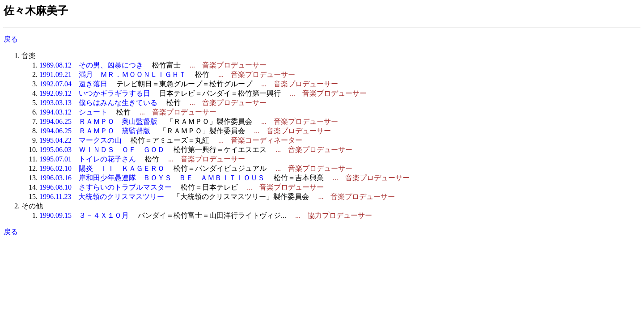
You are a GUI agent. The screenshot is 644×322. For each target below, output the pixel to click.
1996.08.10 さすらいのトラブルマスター (106, 187)
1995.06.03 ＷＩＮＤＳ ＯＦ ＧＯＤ (102, 150)
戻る (11, 39)
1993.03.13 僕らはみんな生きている (98, 103)
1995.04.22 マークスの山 (80, 140)
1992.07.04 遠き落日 (73, 84)
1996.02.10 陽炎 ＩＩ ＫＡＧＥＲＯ (102, 168)
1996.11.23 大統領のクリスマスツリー (102, 197)
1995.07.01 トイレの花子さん (88, 159)
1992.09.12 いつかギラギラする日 (95, 93)
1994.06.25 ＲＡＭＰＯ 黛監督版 (95, 131)
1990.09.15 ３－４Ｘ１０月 (84, 215)
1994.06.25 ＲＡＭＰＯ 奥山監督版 (98, 121)
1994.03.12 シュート (73, 112)
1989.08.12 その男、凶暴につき (91, 65)
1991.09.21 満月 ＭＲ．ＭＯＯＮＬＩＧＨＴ (113, 74)
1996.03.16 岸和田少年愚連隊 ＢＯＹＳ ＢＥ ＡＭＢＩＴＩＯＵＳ (152, 178)
